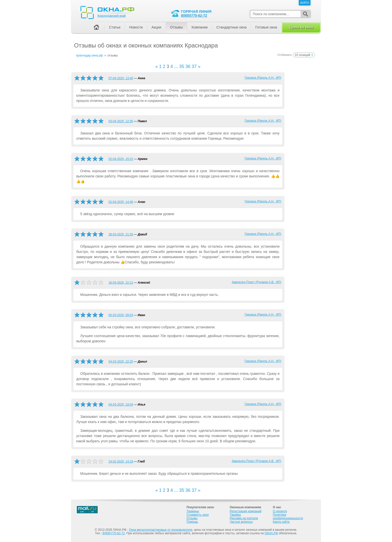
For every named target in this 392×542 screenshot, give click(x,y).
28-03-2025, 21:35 (121, 234)
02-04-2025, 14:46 (121, 202)
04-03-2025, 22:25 (121, 362)
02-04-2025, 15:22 (121, 159)
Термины (193, 511)
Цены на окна (301, 27)
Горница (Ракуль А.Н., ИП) (263, 78)
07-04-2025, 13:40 (121, 78)
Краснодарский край (112, 16)
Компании (199, 27)
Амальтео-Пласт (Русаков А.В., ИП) (256, 282)
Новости (136, 27)
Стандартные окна (232, 27)
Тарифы (235, 515)
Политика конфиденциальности (288, 517)
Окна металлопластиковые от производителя (161, 530)
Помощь (192, 522)
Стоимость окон (198, 515)
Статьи (115, 27)
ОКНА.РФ (271, 533)
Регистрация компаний (246, 511)
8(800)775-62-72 (194, 15)
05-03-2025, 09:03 (121, 315)
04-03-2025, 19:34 (121, 405)
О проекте (280, 511)
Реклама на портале (244, 518)
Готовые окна (266, 27)
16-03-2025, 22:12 (121, 283)
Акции (156, 27)
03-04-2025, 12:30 (121, 121)
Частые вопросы (241, 522)
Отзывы (176, 27)
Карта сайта (281, 522)
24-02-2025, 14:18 (121, 462)
